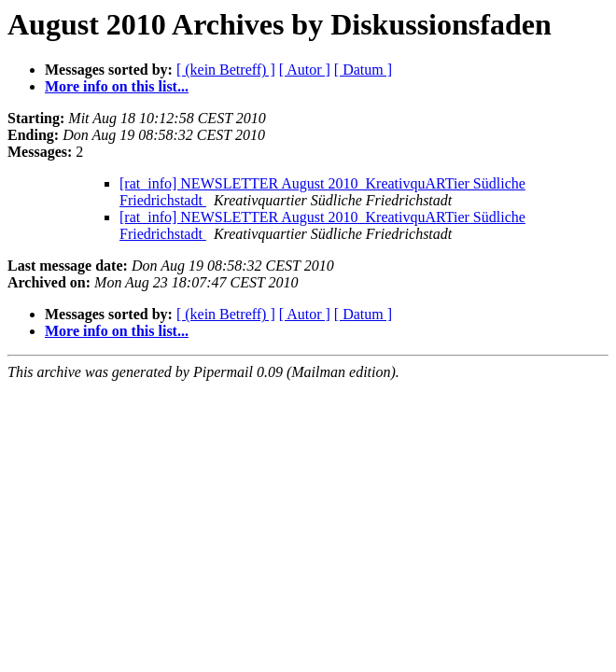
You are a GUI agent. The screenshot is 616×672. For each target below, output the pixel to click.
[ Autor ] (305, 70)
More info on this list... (117, 86)
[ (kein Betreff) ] (226, 70)
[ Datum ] (363, 70)
